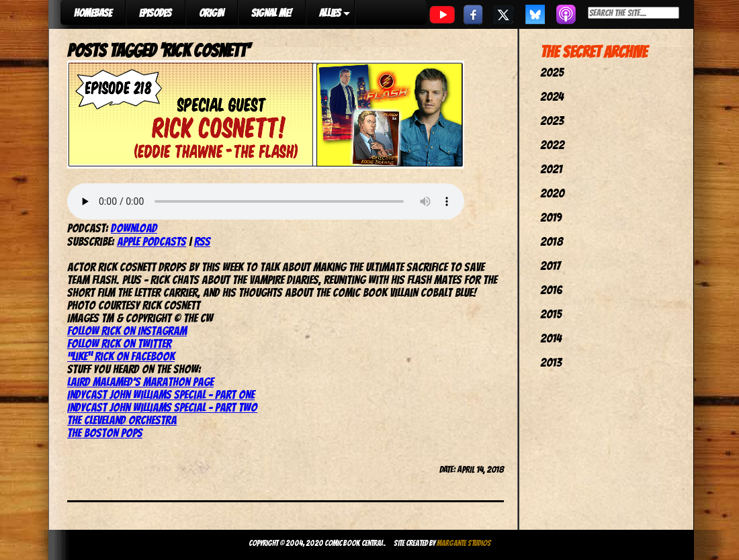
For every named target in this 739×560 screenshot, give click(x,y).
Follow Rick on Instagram (127, 331)
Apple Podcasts (151, 241)
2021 (551, 169)
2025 (552, 72)
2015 (551, 314)
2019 (551, 217)
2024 (552, 96)
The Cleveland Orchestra (122, 420)
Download (134, 228)
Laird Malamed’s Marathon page (140, 382)
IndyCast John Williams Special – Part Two (162, 407)
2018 (552, 241)
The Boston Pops (105, 433)
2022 (552, 145)
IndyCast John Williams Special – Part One (161, 394)
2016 (551, 290)
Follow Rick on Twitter (119, 343)
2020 (552, 193)
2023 (552, 121)
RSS (202, 241)
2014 (551, 338)
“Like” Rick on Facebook (121, 356)
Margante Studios (464, 543)
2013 (551, 362)
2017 (550, 266)
